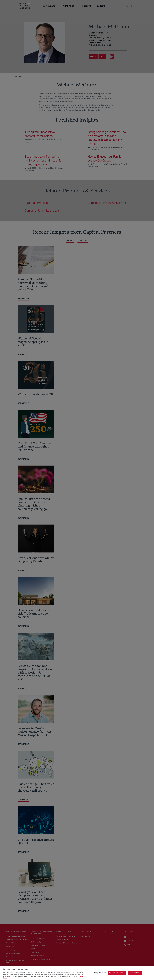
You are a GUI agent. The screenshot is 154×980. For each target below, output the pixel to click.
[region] (77, 973)
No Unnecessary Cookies (117, 973)
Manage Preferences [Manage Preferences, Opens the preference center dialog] (100, 973)
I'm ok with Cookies (135, 973)
